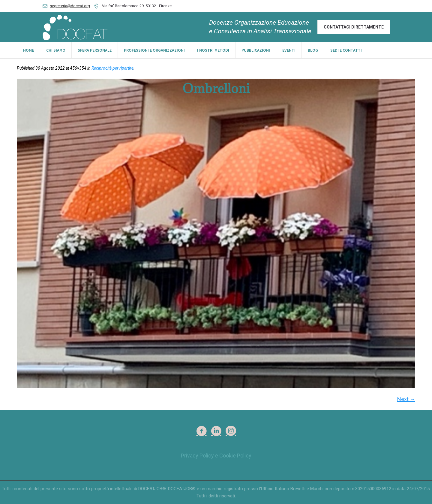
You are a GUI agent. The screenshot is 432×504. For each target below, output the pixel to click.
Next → (406, 399)
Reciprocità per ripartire (112, 68)
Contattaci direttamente (354, 27)
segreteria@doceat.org (70, 6)
